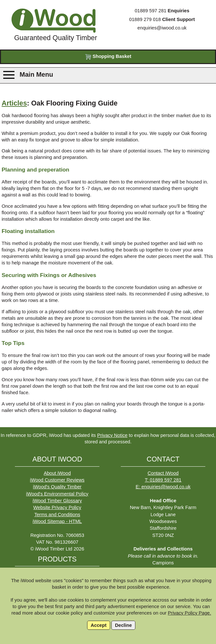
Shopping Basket (108, 57)
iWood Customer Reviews (57, 480)
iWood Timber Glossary (57, 501)
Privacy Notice (112, 435)
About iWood (57, 473)
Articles (14, 103)
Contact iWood (163, 473)
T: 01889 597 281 (163, 480)
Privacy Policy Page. (189, 613)
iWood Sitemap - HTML (57, 521)
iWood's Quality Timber (57, 487)
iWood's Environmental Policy (57, 494)
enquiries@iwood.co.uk (162, 28)
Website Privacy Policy (57, 507)
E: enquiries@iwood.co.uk (163, 487)
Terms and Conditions (57, 515)
